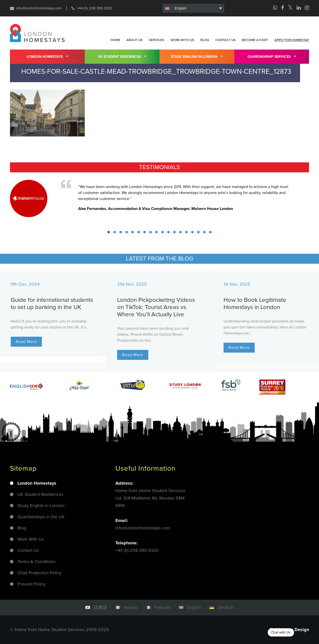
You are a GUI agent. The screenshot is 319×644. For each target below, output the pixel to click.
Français (162, 607)
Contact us (225, 40)
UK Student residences (122, 56)
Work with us (182, 40)
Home (115, 40)
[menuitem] (193, 8)
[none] (193, 8)
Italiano (131, 607)
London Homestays (47, 56)
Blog (205, 40)
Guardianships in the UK (41, 517)
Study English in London (197, 56)
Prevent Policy (32, 584)
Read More (26, 342)
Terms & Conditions (36, 562)
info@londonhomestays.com (39, 8)
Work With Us (31, 539)
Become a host (255, 40)
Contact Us (28, 550)
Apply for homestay (292, 40)
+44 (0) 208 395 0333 (94, 8)
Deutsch (226, 607)
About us (134, 40)
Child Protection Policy (40, 573)
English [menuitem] (181, 8)
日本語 (100, 607)
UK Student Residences (40, 494)
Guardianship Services (272, 56)
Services (157, 40)
